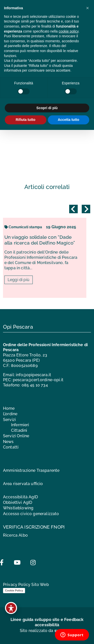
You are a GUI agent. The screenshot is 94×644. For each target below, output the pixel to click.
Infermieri (20, 425)
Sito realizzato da (47, 631)
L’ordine (10, 414)
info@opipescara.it (33, 375)
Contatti (11, 447)
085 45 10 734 (35, 385)
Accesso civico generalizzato (31, 514)
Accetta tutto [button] (68, 120)
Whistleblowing (18, 508)
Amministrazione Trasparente (31, 470)
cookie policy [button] (69, 31)
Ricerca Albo (15, 535)
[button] (87, 8)
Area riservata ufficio (23, 484)
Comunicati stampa (28, 227)
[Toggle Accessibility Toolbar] (11, 608)
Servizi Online (16, 436)
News (8, 442)
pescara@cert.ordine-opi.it (38, 380)
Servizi (9, 420)
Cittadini (19, 430)
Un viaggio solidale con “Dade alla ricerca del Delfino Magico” (44, 240)
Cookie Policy (14, 590)
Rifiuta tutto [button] (25, 120)
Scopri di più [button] (47, 108)
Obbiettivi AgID (18, 502)
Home (9, 408)
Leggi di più (23, 280)
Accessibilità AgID (20, 497)
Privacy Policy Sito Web (26, 585)
